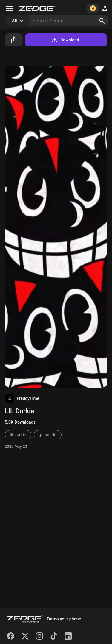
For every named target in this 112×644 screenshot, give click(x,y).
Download (65, 40)
